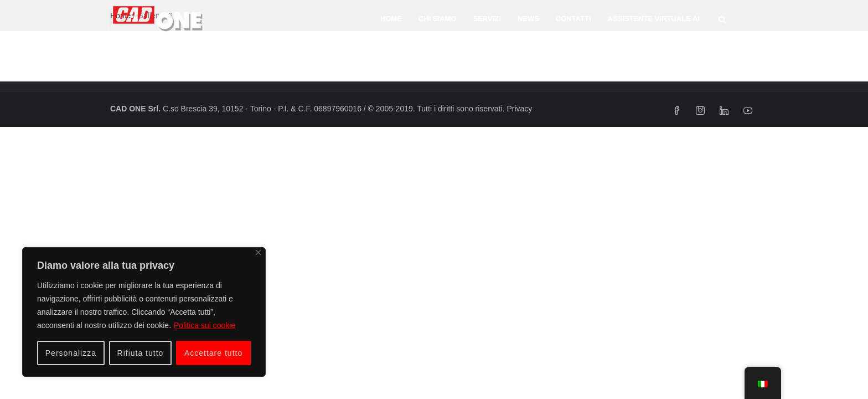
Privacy (519, 109)
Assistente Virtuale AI (654, 19)
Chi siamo (438, 19)
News (528, 19)
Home (391, 19)
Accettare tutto (213, 353)
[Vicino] (258, 252)
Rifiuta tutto (141, 353)
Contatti (573, 19)
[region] (144, 312)
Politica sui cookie (205, 325)
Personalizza (71, 353)
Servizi (487, 19)
